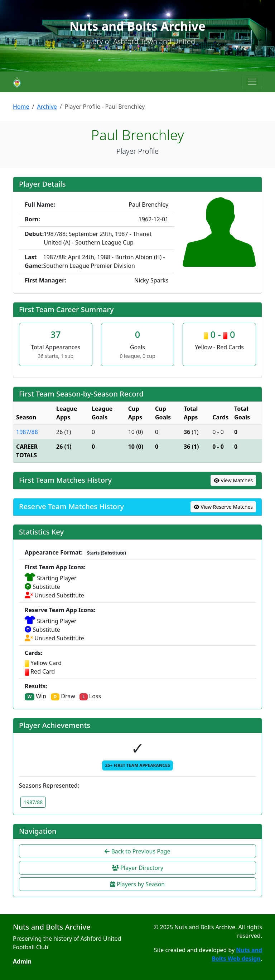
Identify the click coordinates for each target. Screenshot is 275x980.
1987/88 (27, 432)
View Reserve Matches (223, 507)
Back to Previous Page (137, 851)
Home (21, 107)
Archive (47, 107)
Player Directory (137, 868)
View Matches (233, 480)
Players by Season (137, 884)
